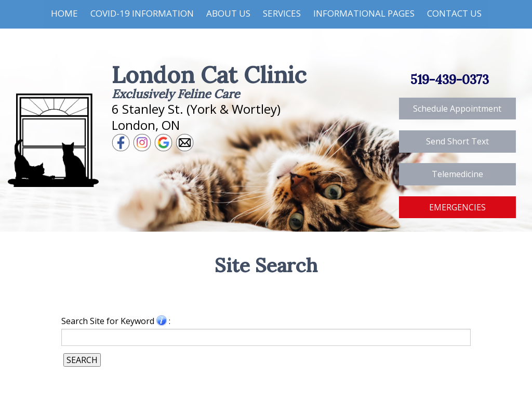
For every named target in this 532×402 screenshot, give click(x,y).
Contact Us (454, 13)
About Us (228, 13)
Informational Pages (364, 13)
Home (64, 13)
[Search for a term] (266, 337)
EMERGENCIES (457, 207)
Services (282, 13)
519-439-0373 (450, 80)
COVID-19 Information (142, 13)
